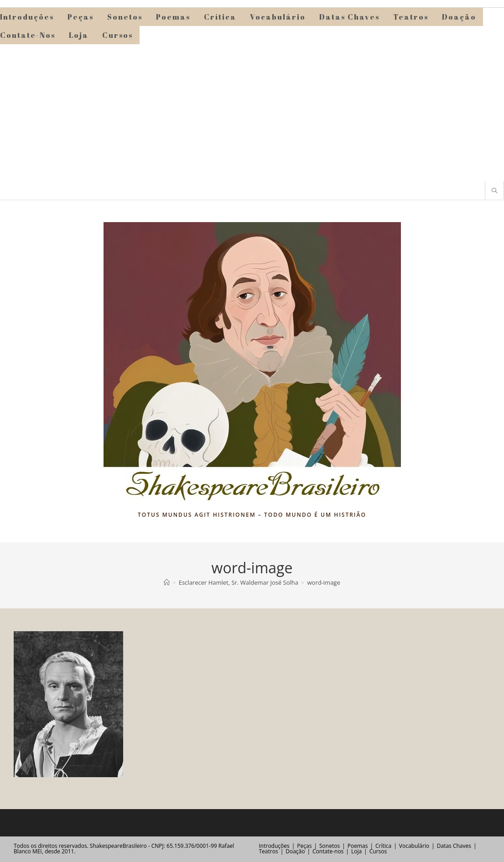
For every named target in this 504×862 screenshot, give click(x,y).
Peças (304, 846)
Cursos (378, 851)
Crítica (383, 846)
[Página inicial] (167, 582)
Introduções (274, 846)
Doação (295, 851)
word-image (323, 582)
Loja (356, 851)
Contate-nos (328, 851)
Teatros (269, 851)
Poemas (358, 846)
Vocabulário (414, 846)
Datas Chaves (454, 846)
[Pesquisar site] (494, 191)
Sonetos (330, 846)
